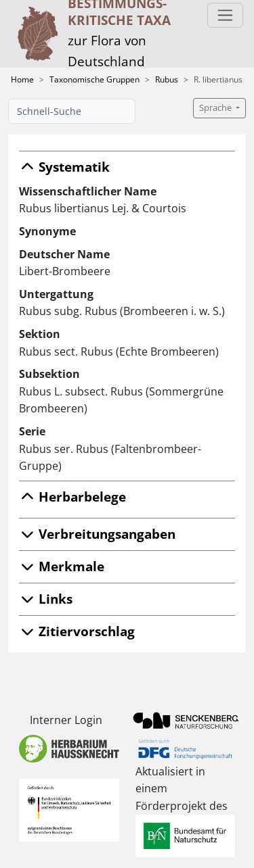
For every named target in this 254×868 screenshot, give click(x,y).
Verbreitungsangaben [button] (97, 534)
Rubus (167, 79)
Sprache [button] (216, 108)
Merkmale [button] (62, 566)
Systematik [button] (64, 167)
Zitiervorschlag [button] (77, 631)
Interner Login (66, 720)
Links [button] (46, 599)
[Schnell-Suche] (72, 111)
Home (22, 79)
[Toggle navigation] (225, 15)
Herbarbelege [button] (72, 497)
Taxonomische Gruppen (94, 79)
